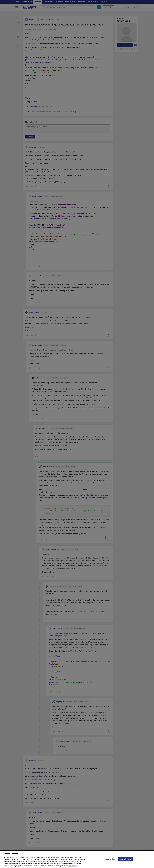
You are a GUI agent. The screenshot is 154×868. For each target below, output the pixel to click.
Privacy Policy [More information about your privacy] (73, 867)
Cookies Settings (110, 860)
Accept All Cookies (126, 860)
